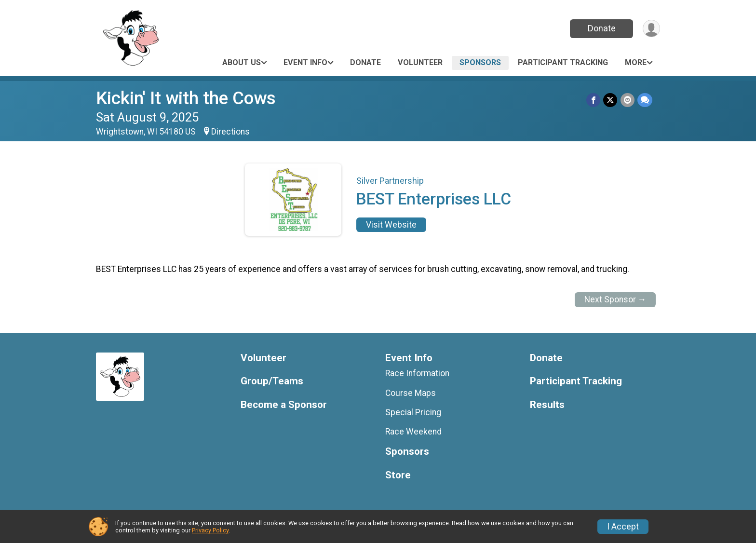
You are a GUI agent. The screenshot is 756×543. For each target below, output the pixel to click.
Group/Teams (272, 381)
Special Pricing (413, 412)
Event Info (305, 62)
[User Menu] (651, 29)
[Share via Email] (628, 100)
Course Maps (411, 393)
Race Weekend (413, 432)
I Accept (623, 527)
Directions (230, 132)
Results (547, 405)
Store (398, 475)
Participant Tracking (563, 62)
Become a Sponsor (284, 405)
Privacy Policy (210, 530)
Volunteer (420, 62)
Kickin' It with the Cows (186, 98)
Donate (601, 28)
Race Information (417, 373)
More (636, 62)
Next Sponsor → (615, 299)
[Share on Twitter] (611, 100)
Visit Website (391, 225)
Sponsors (480, 62)
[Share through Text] (645, 100)
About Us (242, 62)
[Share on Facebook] (594, 100)
